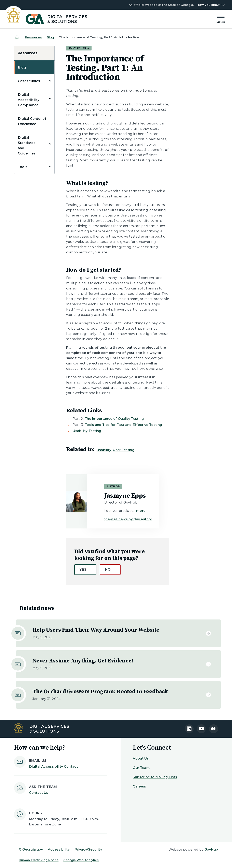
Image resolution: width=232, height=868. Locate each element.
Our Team (141, 768)
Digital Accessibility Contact (53, 767)
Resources (33, 37)
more (141, 511)
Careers (139, 786)
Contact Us (39, 793)
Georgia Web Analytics (81, 860)
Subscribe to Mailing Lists (155, 777)
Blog (50, 37)
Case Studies (29, 81)
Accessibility (59, 849)
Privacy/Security (88, 849)
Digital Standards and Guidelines (27, 145)
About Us (141, 758)
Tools (23, 167)
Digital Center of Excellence (32, 121)
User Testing (124, 450)
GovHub (211, 849)
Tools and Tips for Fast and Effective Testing (123, 425)
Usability (104, 450)
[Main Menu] (221, 19)
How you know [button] (208, 5)
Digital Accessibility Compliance (29, 100)
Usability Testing (87, 431)
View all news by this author (128, 519)
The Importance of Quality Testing (114, 419)
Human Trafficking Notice (39, 860)
